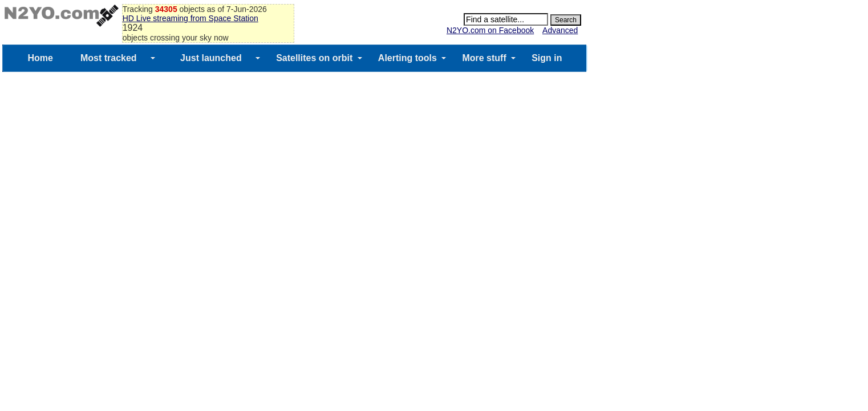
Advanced (560, 30)
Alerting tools (407, 58)
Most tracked (109, 58)
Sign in (547, 58)
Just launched (211, 58)
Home (40, 58)
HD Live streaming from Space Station (190, 18)
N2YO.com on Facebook (490, 30)
